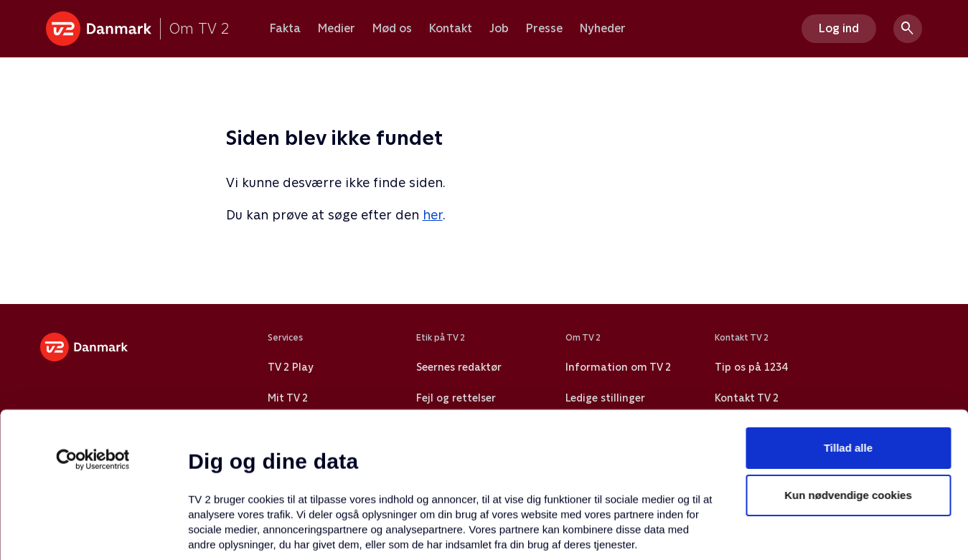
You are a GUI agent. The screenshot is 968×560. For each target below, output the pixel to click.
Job (499, 29)
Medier (337, 29)
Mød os (392, 29)
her (433, 215)
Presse (544, 29)
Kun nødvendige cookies (848, 370)
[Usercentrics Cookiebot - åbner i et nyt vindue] (93, 335)
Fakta (285, 29)
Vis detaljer (696, 532)
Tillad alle (848, 323)
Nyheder (603, 29)
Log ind (839, 28)
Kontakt (451, 29)
